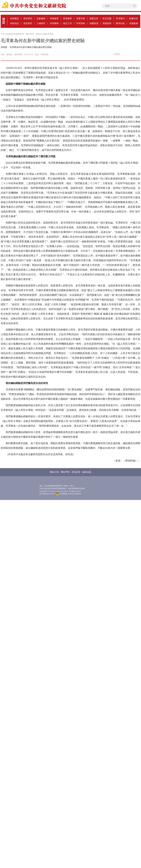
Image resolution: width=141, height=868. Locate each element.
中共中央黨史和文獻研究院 (12, 34)
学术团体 (81, 23)
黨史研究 (30, 34)
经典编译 (54, 18)
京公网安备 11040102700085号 (68, 494)
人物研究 (41, 23)
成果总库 (94, 18)
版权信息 (87, 472)
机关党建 (107, 18)
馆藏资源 (94, 23)
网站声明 (65, 472)
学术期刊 (120, 18)
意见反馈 (76, 472)
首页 (4, 21)
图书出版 (120, 23)
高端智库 (107, 23)
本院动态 (15, 23)
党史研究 (28, 23)
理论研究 (28, 18)
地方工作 (67, 23)
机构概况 (15, 18)
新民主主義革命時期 (45, 34)
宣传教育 (67, 18)
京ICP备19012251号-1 (47, 494)
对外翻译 (54, 23)
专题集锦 (134, 23)
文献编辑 (41, 18)
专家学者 (81, 18)
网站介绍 (54, 472)
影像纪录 (134, 18)
